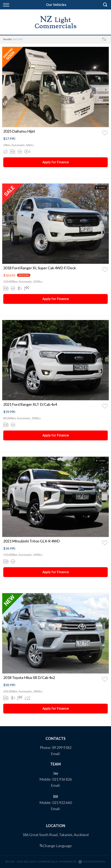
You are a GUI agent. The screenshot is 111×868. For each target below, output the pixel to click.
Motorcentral (92, 862)
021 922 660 (62, 803)
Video (101, 187)
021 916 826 (62, 779)
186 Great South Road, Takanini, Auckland (55, 835)
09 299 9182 (62, 747)
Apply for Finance (56, 162)
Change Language (55, 846)
